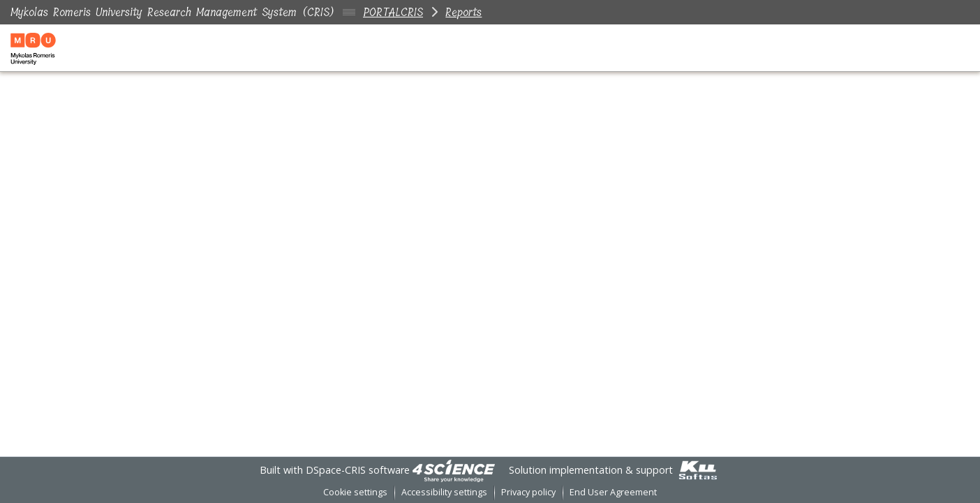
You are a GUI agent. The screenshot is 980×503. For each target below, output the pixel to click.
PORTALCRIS (393, 12)
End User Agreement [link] (613, 492)
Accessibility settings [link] (444, 492)
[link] (454, 470)
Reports (463, 12)
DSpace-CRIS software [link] (358, 470)
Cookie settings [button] (355, 492)
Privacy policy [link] (528, 492)
